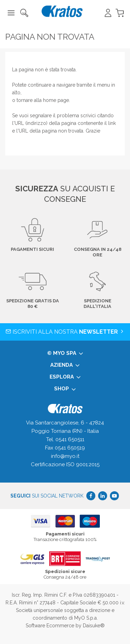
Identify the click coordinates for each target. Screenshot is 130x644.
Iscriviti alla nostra (65, 332)
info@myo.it (65, 456)
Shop (65, 389)
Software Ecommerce (50, 626)
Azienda (65, 365)
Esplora (65, 377)
